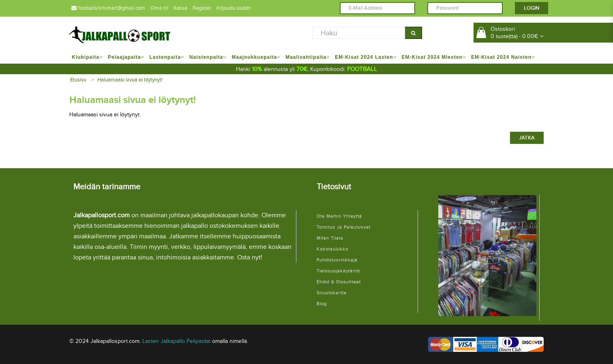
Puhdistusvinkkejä (337, 260)
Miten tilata (330, 238)
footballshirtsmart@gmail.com (108, 8)
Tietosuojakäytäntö (338, 271)
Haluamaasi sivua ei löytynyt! (130, 80)
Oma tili (159, 8)
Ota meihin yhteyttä (339, 216)
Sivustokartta (332, 293)
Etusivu (78, 80)
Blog (322, 304)
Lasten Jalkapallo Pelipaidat (176, 341)
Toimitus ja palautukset (344, 227)
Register (202, 8)
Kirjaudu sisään (234, 8)
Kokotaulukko (332, 249)
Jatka (527, 138)
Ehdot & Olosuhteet (339, 282)
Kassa (180, 8)
